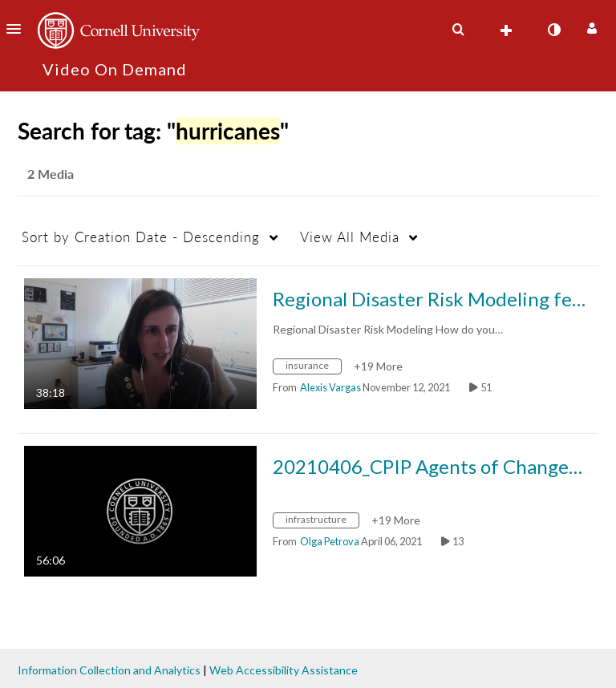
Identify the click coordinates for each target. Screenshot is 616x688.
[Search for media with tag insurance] (313, 368)
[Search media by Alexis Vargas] (330, 387)
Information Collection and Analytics (109, 670)
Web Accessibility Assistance (284, 670)
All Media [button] (350, 237)
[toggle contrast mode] (553, 30)
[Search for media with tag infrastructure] (322, 522)
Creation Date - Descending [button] (141, 237)
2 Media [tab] (51, 174)
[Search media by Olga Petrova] (330, 541)
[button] (18, 29)
